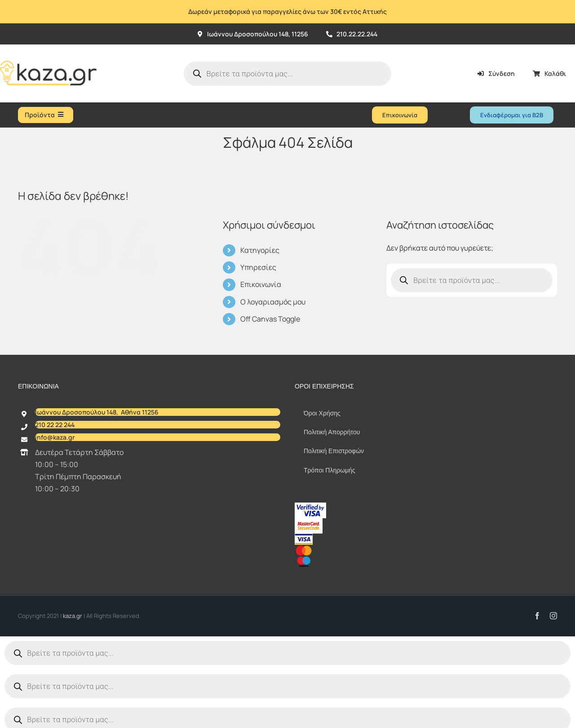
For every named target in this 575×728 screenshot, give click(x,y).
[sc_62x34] (309, 522)
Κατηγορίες (260, 250)
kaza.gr (73, 616)
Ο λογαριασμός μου (273, 302)
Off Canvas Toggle (270, 319)
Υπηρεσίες (258, 267)
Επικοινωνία (261, 284)
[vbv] (310, 506)
